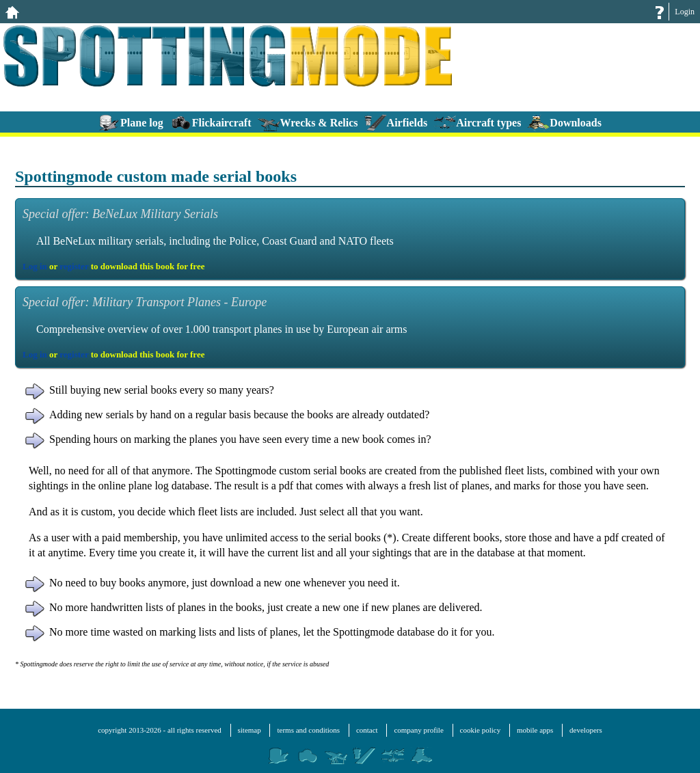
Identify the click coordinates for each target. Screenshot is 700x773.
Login (685, 12)
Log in (35, 266)
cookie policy (481, 730)
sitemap (250, 730)
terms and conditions (308, 730)
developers (586, 730)
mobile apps (535, 730)
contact (367, 730)
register (74, 266)
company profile (418, 730)
